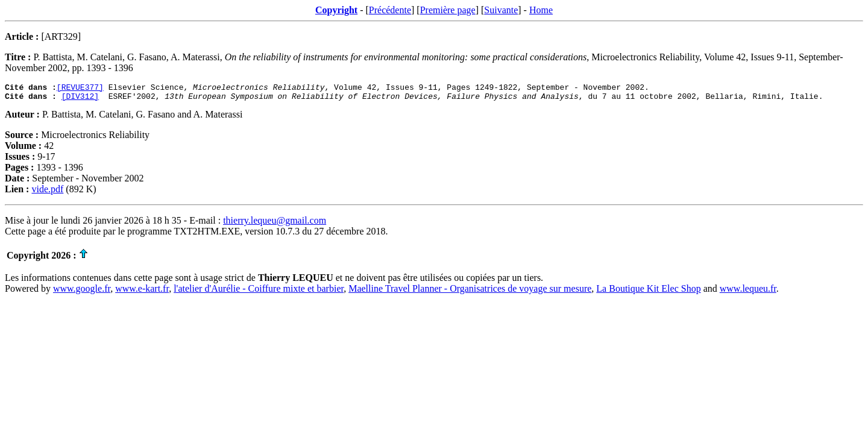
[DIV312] (80, 99)
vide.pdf (47, 193)
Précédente (390, 10)
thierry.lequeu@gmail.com (275, 224)
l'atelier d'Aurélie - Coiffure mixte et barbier (259, 292)
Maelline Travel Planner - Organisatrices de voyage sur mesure (470, 292)
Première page (448, 10)
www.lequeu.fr (748, 292)
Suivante (501, 10)
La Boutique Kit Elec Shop (648, 292)
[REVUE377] (80, 89)
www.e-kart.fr (142, 292)
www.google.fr (82, 292)
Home (541, 10)
